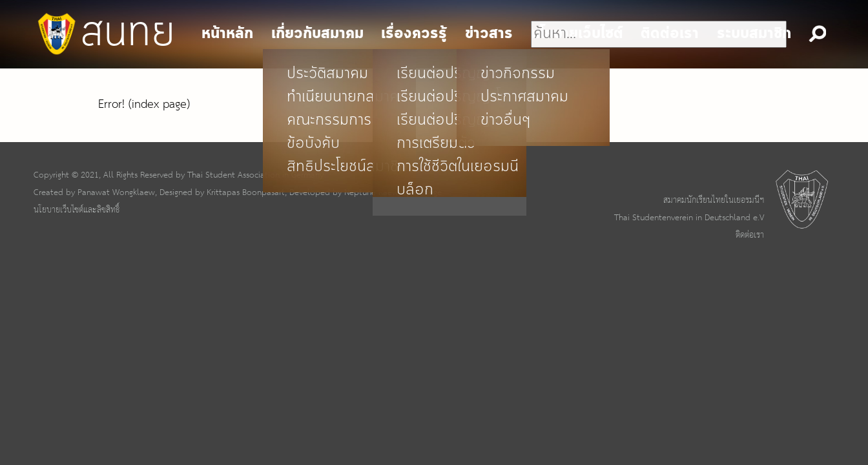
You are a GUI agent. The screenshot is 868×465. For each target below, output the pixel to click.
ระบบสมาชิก (754, 34)
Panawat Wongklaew (116, 192)
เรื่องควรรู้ (414, 34)
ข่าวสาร (489, 34)
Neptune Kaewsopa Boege (393, 192)
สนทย (104, 34)
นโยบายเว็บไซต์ (577, 34)
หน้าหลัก (227, 34)
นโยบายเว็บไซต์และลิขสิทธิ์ (77, 210)
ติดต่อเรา (750, 235)
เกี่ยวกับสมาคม (317, 34)
